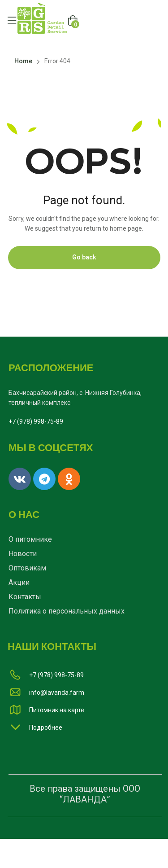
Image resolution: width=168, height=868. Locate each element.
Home (23, 61)
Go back (84, 257)
